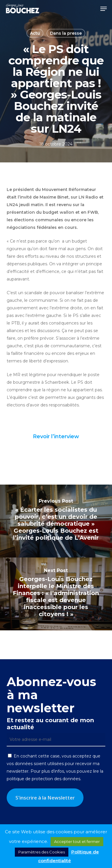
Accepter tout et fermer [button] (77, 841)
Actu (35, 33)
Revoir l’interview (56, 436)
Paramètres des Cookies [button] (42, 852)
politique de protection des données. (44, 779)
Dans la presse (66, 33)
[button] (104, 9)
